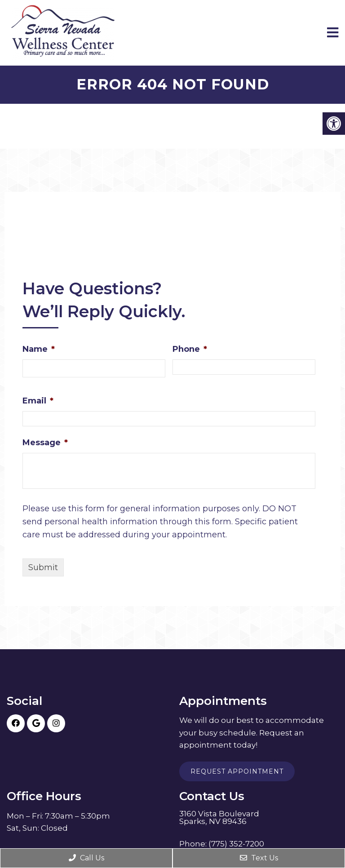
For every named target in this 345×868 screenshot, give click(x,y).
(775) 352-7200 (236, 844)
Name (39, 349)
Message (45, 443)
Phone (190, 349)
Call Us (86, 858)
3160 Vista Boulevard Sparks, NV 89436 (219, 818)
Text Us (259, 858)
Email (38, 401)
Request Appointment (237, 771)
